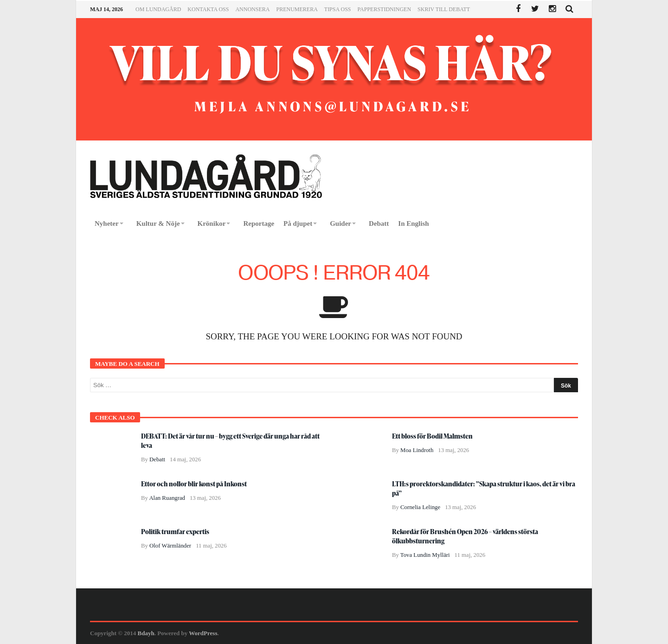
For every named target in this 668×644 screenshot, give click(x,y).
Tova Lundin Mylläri (425, 555)
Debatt (157, 459)
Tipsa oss (338, 9)
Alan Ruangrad (167, 498)
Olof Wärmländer (170, 546)
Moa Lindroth (417, 450)
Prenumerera (297, 9)
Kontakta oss (208, 9)
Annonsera (252, 9)
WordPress (203, 633)
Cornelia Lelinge (420, 507)
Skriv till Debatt (444, 9)
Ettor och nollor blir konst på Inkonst (194, 484)
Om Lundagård (158, 9)
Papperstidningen (385, 9)
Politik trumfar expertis (175, 532)
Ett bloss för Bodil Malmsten (432, 436)
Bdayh (146, 633)
